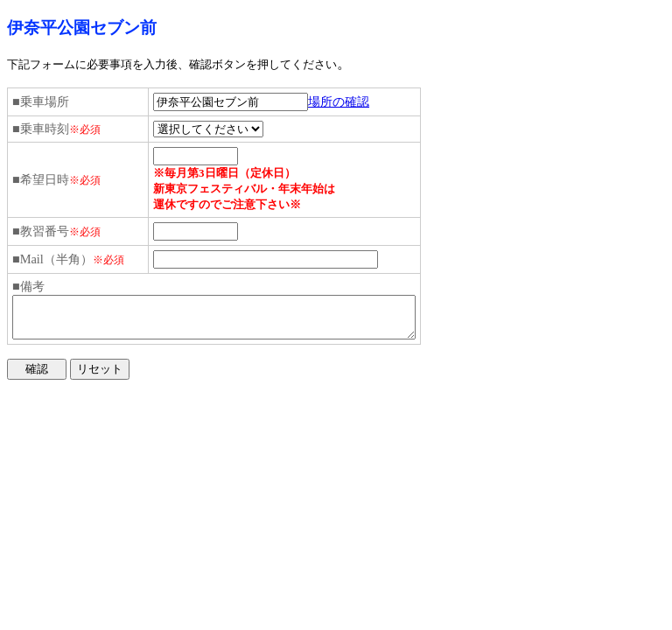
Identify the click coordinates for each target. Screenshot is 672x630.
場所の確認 (339, 101)
